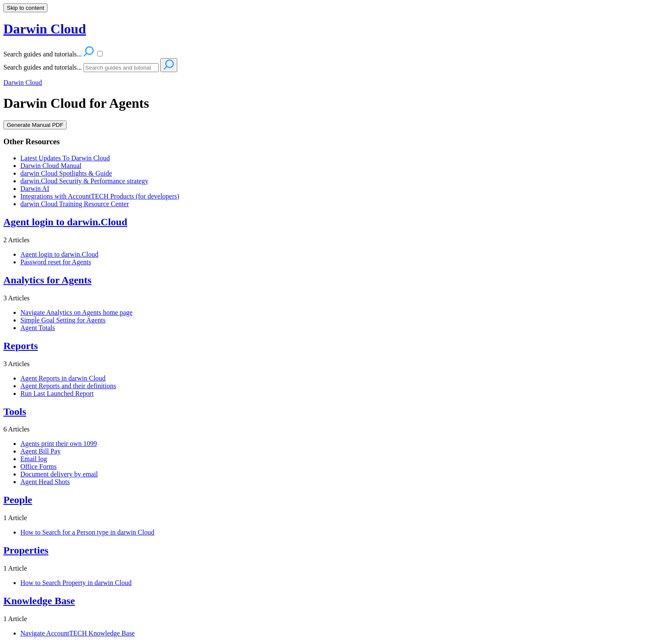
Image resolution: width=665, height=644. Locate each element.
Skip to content (25, 8)
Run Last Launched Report (57, 393)
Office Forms (38, 466)
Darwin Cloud (23, 83)
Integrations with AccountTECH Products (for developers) (100, 196)
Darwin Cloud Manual (51, 166)
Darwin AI (35, 189)
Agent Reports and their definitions (68, 386)
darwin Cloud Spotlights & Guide (66, 173)
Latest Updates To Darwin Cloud (65, 158)
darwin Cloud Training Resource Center (75, 204)
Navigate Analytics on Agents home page (76, 312)
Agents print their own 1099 (59, 444)
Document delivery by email (59, 474)
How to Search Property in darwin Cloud (76, 583)
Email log (34, 459)
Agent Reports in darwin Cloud (63, 378)
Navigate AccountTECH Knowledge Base (78, 633)
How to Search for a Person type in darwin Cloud (87, 532)
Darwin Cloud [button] (45, 29)
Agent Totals (38, 328)
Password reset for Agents (56, 262)
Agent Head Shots (45, 482)
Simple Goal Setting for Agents (63, 320)
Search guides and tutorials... (43, 67)
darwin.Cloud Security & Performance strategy (84, 181)
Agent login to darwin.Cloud (59, 254)
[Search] (121, 68)
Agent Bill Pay (41, 451)
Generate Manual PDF (35, 125)
